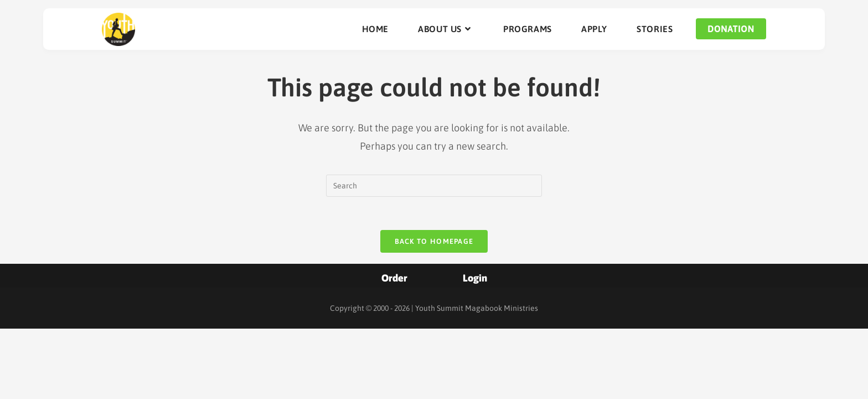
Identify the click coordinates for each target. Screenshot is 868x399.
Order (394, 278)
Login (475, 278)
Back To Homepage (434, 241)
